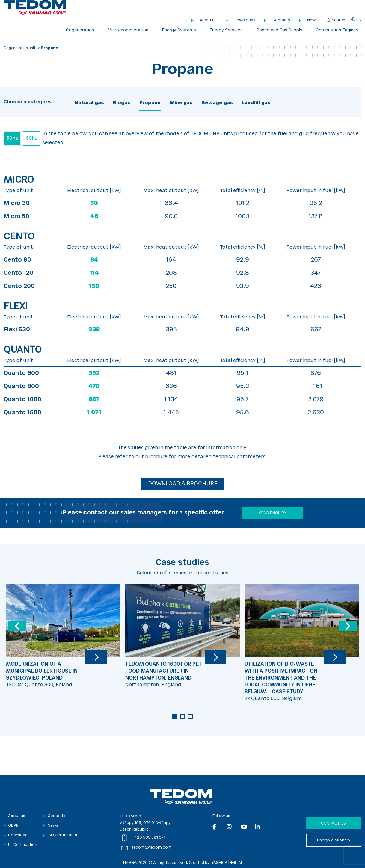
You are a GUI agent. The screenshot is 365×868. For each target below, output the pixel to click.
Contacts (281, 20)
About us (208, 20)
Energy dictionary (334, 840)
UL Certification (23, 845)
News (312, 20)
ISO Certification (63, 835)
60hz (32, 138)
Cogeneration (80, 31)
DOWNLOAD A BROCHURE (183, 484)
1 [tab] (175, 716)
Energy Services (226, 31)
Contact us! (334, 824)
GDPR (13, 826)
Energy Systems (179, 31)
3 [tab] (190, 716)
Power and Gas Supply (279, 31)
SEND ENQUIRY (273, 513)
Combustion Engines (337, 31)
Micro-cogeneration (128, 31)
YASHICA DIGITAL (227, 863)
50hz (12, 138)
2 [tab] (182, 716)
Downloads (245, 20)
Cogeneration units (20, 48)
